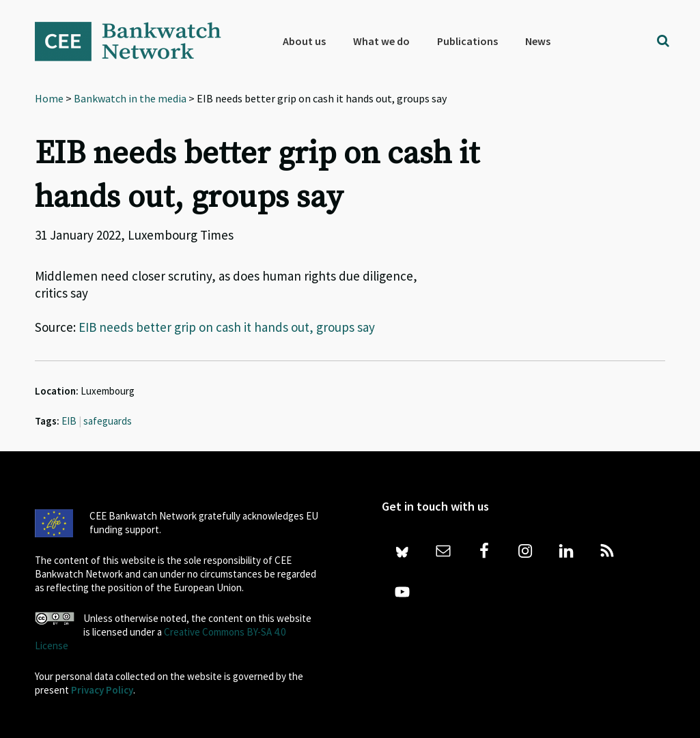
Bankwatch (137, 41)
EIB (69, 421)
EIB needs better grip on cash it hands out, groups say (227, 327)
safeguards (108, 421)
